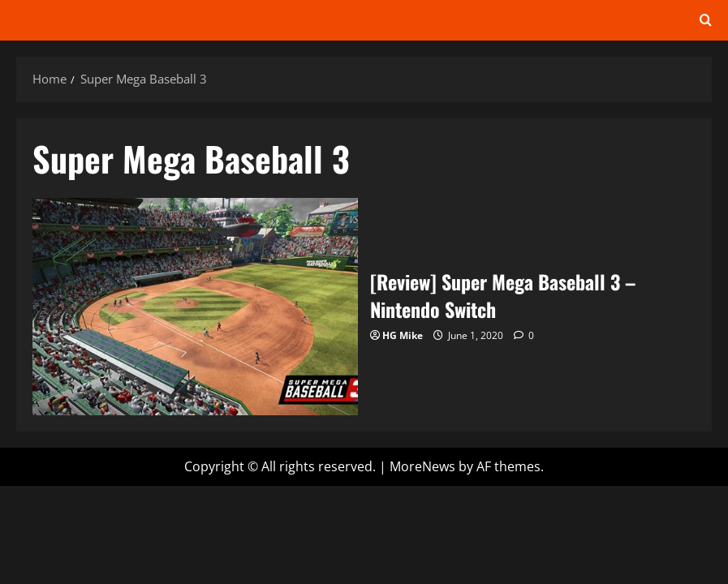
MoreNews (422, 466)
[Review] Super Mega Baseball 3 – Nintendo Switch (195, 306)
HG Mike (403, 335)
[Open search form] (706, 20)
